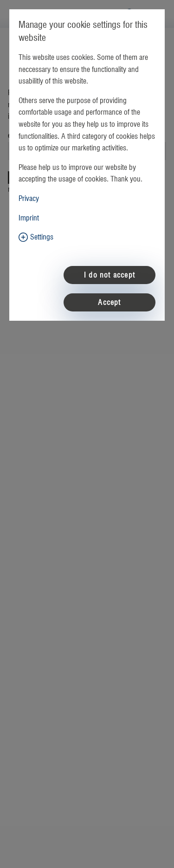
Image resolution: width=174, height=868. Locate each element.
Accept (109, 303)
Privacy (29, 199)
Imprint (29, 218)
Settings (42, 237)
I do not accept (110, 275)
